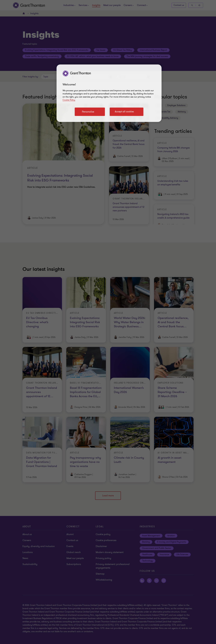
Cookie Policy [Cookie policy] (69, 100)
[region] (109, 93)
